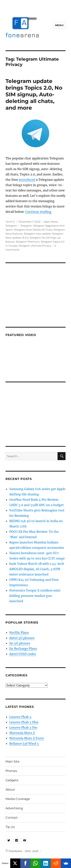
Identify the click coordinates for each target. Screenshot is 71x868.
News (54, 222)
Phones (11, 771)
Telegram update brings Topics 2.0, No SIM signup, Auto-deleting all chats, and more (34, 94)
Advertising (14, 808)
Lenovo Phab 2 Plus (24, 722)
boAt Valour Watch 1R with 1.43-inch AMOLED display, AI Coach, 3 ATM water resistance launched (37, 569)
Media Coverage (18, 799)
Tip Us (10, 827)
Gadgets (12, 780)
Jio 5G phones (20, 643)
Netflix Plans (19, 633)
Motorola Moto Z (22, 733)
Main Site (12, 762)
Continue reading (38, 212)
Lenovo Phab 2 (20, 717)
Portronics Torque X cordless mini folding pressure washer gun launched (35, 596)
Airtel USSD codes (23, 654)
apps (47, 222)
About (10, 790)
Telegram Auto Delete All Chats (33, 230)
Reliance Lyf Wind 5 (24, 743)
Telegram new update (37, 234)
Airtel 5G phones (22, 638)
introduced (27, 180)
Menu (59, 25)
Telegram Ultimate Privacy (35, 246)
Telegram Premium (28, 242)
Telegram (11, 226)
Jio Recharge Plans (23, 649)
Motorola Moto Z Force (27, 738)
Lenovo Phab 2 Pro (23, 727)
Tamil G (10, 222)
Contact (12, 818)
